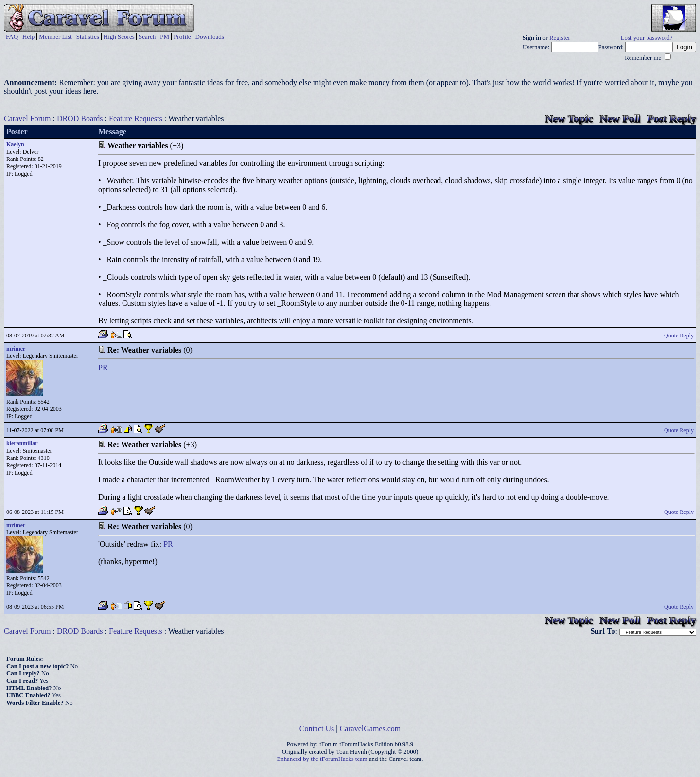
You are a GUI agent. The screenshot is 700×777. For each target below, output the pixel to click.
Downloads (210, 37)
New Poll (620, 118)
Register (560, 38)
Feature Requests (136, 118)
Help (28, 37)
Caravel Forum (27, 118)
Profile (182, 37)
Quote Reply (679, 336)
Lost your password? (647, 38)
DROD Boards (80, 118)
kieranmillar (22, 443)
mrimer (16, 349)
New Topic (569, 118)
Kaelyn (15, 144)
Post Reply (672, 118)
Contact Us (317, 729)
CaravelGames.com (370, 729)
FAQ (12, 37)
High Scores (119, 37)
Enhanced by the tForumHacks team (322, 759)
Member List (55, 37)
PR (103, 367)
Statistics (88, 37)
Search (147, 37)
